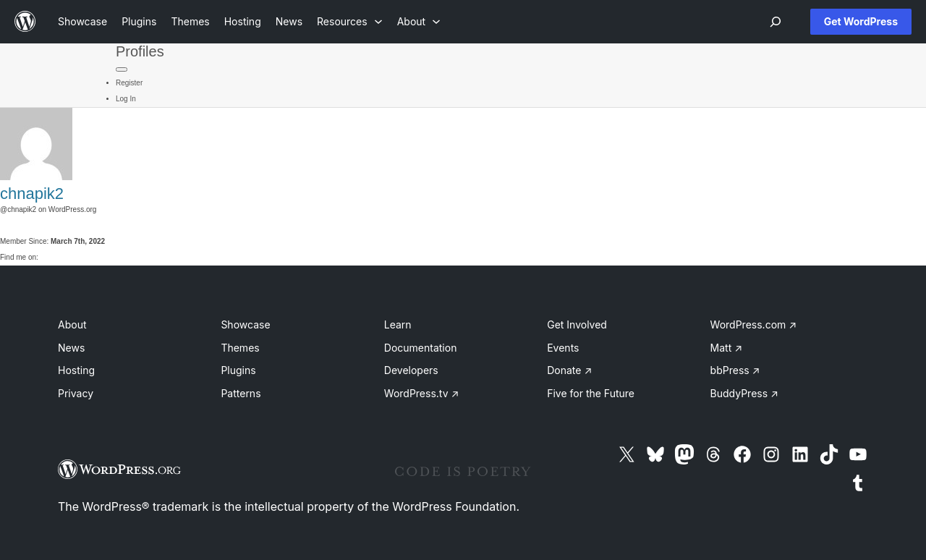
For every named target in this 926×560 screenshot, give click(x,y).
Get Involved (577, 324)
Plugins (238, 370)
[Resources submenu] (350, 21)
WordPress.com (754, 324)
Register (129, 83)
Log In (126, 99)
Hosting (76, 370)
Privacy (76, 393)
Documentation (421, 348)
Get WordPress (861, 21)
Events (563, 348)
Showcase (245, 324)
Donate (569, 370)
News (71, 348)
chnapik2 (32, 194)
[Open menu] (776, 22)
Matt (726, 348)
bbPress (735, 370)
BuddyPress (744, 393)
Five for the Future (591, 393)
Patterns (241, 393)
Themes (240, 348)
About (72, 324)
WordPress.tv (422, 393)
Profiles (140, 51)
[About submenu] (419, 21)
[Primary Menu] (122, 69)
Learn (398, 324)
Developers (411, 370)
